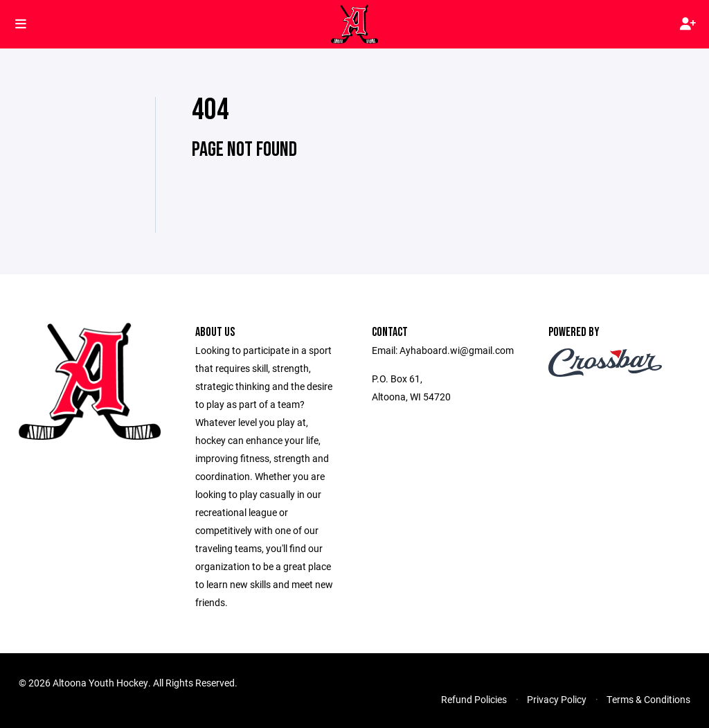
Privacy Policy (557, 699)
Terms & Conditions (648, 699)
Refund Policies (474, 699)
